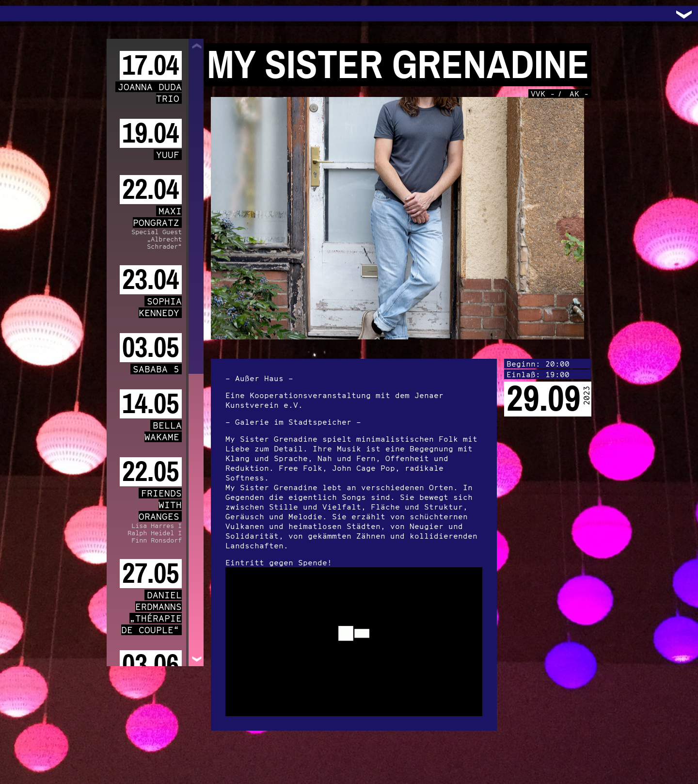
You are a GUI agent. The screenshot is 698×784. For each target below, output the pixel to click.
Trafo (19, 14)
